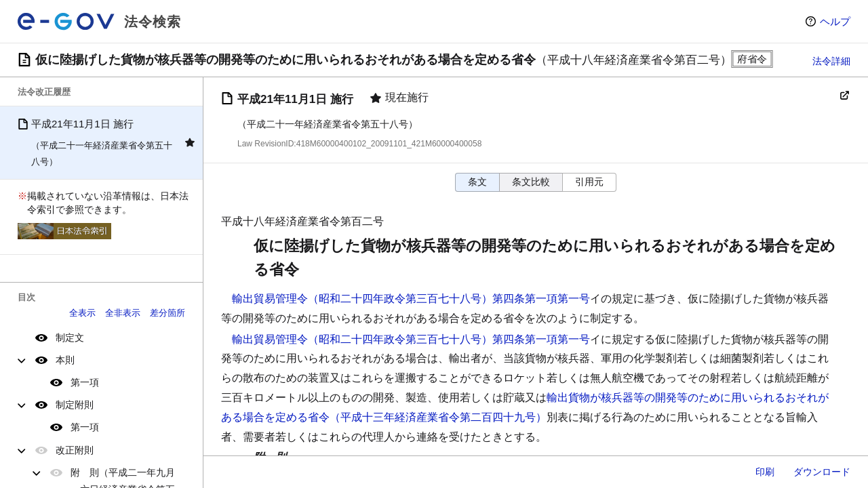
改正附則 (75, 450)
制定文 (70, 338)
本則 (65, 360)
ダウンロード (822, 472)
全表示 (82, 313)
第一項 (85, 382)
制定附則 (75, 405)
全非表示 (123, 313)
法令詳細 (831, 61)
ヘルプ (835, 21)
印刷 (765, 472)
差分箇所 (167, 313)
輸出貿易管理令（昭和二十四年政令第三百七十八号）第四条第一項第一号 (411, 299)
